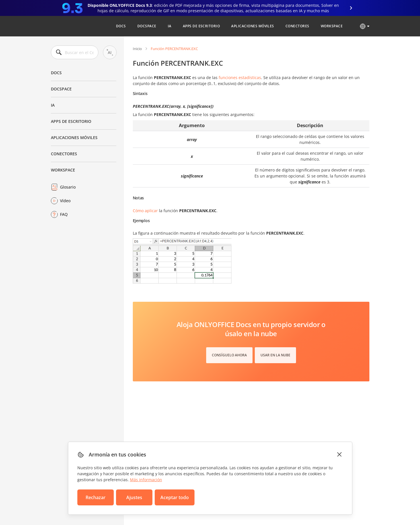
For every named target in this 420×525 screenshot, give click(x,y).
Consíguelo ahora (229, 355)
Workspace (332, 26)
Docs (121, 26)
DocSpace (147, 26)
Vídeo (65, 201)
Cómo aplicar (145, 211)
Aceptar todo (175, 497)
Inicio (137, 49)
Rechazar (96, 497)
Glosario (68, 187)
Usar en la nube (275, 355)
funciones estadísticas (240, 77)
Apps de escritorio (201, 26)
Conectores (297, 26)
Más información (146, 480)
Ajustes (134, 497)
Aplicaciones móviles (253, 26)
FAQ (64, 214)
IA (170, 26)
